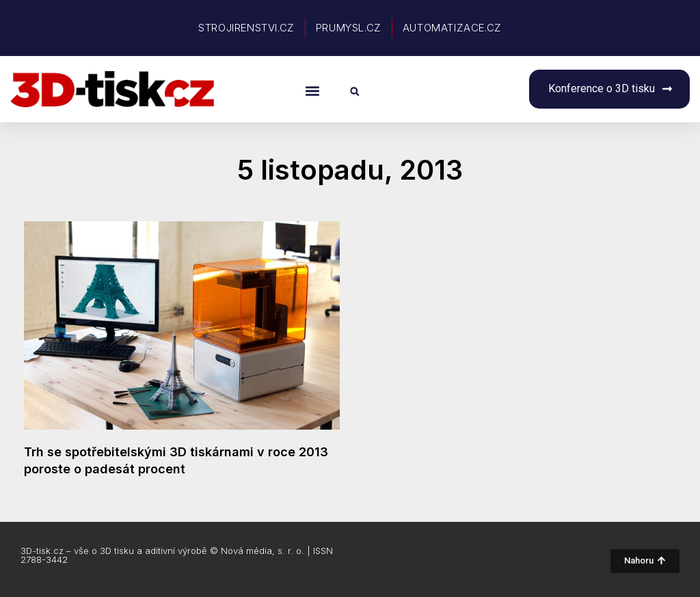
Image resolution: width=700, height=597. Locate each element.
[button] (312, 91)
